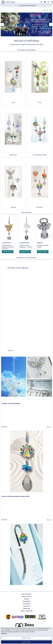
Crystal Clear (27, 642)
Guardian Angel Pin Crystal (43, 246)
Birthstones (13, 155)
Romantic (40, 207)
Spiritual (13, 207)
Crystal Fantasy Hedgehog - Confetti (26, 246)
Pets (13, 102)
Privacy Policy (27, 638)
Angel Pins (40, 243)
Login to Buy (8, 252)
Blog (48, 427)
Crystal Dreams (6, 243)
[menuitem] (26, 594)
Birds (40, 102)
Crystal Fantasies (24, 243)
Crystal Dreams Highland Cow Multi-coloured (8, 247)
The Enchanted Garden (40, 155)
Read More (10, 351)
